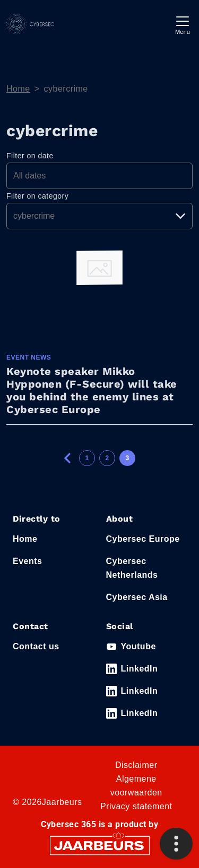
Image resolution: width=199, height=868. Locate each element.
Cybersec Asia (137, 597)
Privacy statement (136, 806)
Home (18, 89)
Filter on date (30, 156)
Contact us (36, 646)
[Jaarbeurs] (100, 845)
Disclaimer (136, 765)
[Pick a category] (99, 216)
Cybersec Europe (143, 539)
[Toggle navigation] (183, 24)
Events (27, 561)
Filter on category (37, 196)
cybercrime (66, 89)
